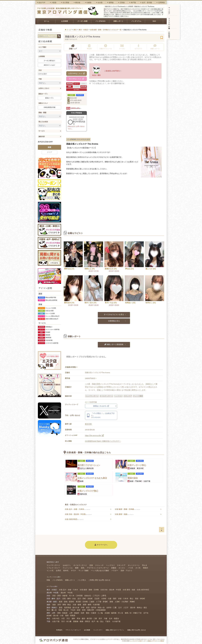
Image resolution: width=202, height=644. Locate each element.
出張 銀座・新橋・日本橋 (128, 509)
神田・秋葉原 (62, 613)
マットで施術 (138, 396)
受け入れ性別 (43, 122)
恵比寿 (63, 593)
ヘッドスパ (118, 396)
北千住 (146, 613)
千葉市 (108, 621)
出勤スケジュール (106, 47)
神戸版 (133, 3)
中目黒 (70, 593)
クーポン (122, 47)
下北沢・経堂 (75, 610)
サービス (42, 131)
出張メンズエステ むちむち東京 (92, 478)
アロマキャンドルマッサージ (98, 568)
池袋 (54, 605)
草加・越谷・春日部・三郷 (87, 618)
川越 (106, 618)
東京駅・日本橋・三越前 (85, 602)
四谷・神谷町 (140, 599)
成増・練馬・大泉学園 (91, 605)
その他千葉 (116, 621)
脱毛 (83, 568)
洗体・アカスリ (126, 571)
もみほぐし (67, 565)
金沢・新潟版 (146, 3)
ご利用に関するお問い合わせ (99, 580)
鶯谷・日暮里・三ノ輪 (94, 613)
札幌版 (88, 3)
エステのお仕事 (169, 22)
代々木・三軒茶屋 (76, 596)
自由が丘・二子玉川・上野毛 (95, 596)
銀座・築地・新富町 (67, 602)
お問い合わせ (169, 34)
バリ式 (130, 568)
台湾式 (58, 571)
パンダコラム (136, 21)
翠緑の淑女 (133, 478)
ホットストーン (134, 565)
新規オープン (43, 94)
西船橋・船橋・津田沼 (82, 621)
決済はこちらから (101, 406)
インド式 (50, 571)
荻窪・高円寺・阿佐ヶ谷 (95, 608)
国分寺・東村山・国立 (139, 608)
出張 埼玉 (56, 618)
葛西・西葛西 (70, 616)
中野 (83, 608)
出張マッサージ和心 (137, 465)
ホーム (47, 21)
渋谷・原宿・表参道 (60, 596)
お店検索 (65, 21)
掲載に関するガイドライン (115, 630)
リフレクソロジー (53, 568)
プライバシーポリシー (73, 630)
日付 (40, 70)
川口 (68, 618)
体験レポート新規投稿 (114, 344)
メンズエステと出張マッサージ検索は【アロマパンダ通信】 (147, 641)
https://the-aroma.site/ (94, 435)
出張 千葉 (56, 621)
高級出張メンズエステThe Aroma (83, 37)
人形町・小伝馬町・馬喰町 (125, 602)
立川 (120, 608)
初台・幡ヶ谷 (52, 610)
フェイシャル (68, 568)
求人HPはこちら (77, 79)
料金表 (89, 47)
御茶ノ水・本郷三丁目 (133, 613)
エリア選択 (42, 47)
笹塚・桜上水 (64, 610)
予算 (40, 79)
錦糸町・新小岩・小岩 (55, 616)
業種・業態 (42, 113)
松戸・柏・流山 (98, 621)
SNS (154, 21)
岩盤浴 (114, 568)
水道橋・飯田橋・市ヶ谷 (114, 613)
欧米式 (66, 571)
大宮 (63, 618)
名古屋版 (65, 3)
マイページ (169, 10)
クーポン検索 (82, 21)
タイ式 (138, 568)
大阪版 (53, 3)
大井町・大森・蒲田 (109, 599)
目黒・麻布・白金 (69, 599)
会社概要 (87, 630)
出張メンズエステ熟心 (88, 491)
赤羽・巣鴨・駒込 (64, 605)
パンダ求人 (82, 580)
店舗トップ (73, 47)
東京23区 (73, 98)
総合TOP (41, 3)
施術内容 (42, 137)
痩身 (77, 568)
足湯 (91, 565)
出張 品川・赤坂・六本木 (78, 509)
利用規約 (59, 630)
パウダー (115, 571)
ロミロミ (122, 568)
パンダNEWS (100, 21)
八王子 (126, 608)
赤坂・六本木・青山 (126, 599)
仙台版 (99, 3)
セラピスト (138, 47)
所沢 (100, 618)
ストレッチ (99, 565)
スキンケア (128, 396)
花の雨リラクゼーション (89, 465)
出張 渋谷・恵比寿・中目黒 (78, 514)
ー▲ (162, 530)
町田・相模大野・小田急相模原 (94, 610)
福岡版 (110, 3)
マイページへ (101, 545)
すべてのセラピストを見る (114, 314)
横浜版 (77, 3)
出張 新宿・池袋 (124, 514)
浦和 (73, 618)
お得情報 (42, 56)
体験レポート (118, 21)
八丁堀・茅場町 (102, 602)
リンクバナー (98, 630)
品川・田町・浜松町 (85, 599)
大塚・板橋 (77, 605)
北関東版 (161, 3)
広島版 (122, 3)
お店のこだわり (44, 88)
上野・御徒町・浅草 (77, 613)
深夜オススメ (43, 103)
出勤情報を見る (114, 321)
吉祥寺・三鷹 (111, 608)
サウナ (73, 571)
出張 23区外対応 (74, 519)
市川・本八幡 (66, 621)
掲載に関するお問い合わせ (137, 630)
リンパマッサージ (92, 396)
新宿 (61, 608)
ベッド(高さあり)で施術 (100, 571)
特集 (48, 580)
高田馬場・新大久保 (72, 608)
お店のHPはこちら (77, 73)
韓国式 (146, 568)
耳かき (145, 565)
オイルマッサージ (106, 396)
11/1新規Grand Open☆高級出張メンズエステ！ (103, 441)
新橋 (111, 602)
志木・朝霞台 (114, 618)
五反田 (97, 599)
